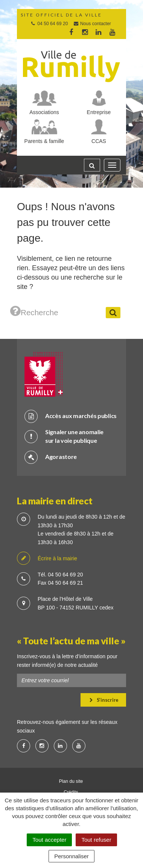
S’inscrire (104, 700)
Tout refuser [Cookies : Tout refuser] (96, 840)
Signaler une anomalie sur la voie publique (64, 436)
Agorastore (51, 457)
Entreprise (99, 112)
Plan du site (71, 781)
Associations (44, 112)
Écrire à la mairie (47, 559)
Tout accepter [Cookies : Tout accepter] (49, 840)
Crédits (71, 792)
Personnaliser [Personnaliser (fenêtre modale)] (71, 856)
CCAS (99, 141)
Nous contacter (92, 24)
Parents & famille (44, 141)
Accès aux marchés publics (71, 416)
